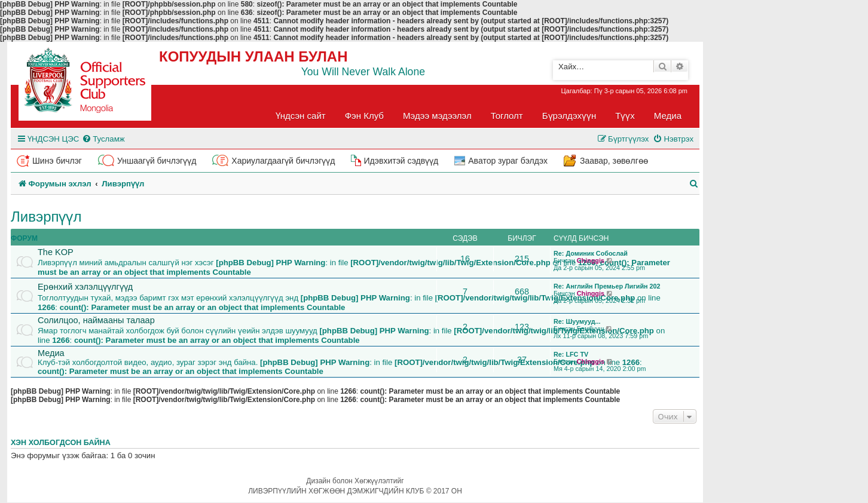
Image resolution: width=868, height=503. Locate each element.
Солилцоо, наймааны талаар (96, 320)
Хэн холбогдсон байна (61, 443)
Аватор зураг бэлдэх (508, 161)
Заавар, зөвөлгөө (614, 161)
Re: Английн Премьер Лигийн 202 (607, 286)
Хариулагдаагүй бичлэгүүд (283, 161)
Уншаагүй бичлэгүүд (157, 161)
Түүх (625, 116)
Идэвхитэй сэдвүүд (401, 161)
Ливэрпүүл (46, 217)
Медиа (668, 116)
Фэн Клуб (364, 116)
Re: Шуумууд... (577, 321)
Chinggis (591, 260)
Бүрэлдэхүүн (569, 116)
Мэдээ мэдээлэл (437, 116)
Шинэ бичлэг (57, 161)
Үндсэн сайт (301, 116)
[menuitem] (103, 139)
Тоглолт (507, 116)
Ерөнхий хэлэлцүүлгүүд (85, 287)
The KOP (56, 252)
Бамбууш (591, 329)
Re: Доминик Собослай (591, 253)
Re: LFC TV (571, 354)
